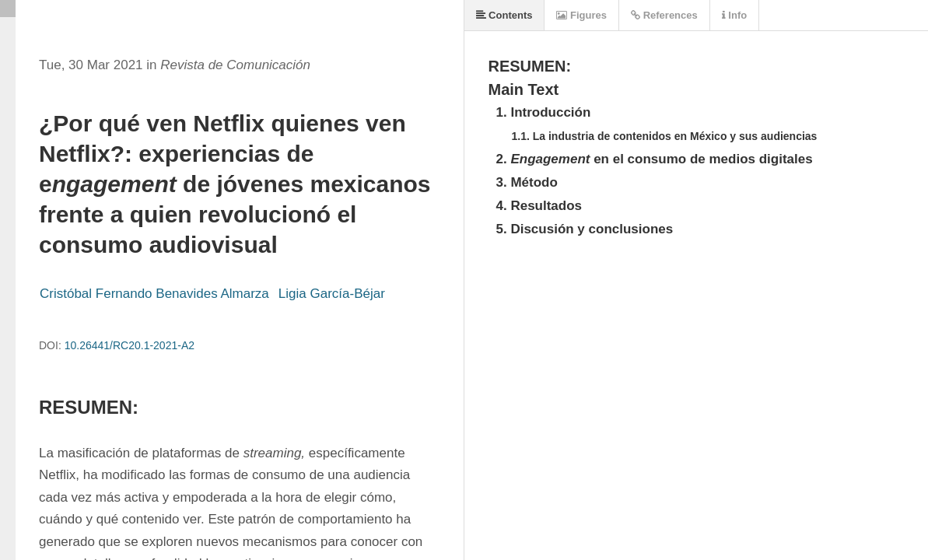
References (664, 15)
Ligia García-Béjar (332, 294)
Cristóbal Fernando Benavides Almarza (154, 294)
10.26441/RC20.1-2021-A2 (130, 345)
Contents (504, 15)
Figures (581, 15)
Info (734, 15)
